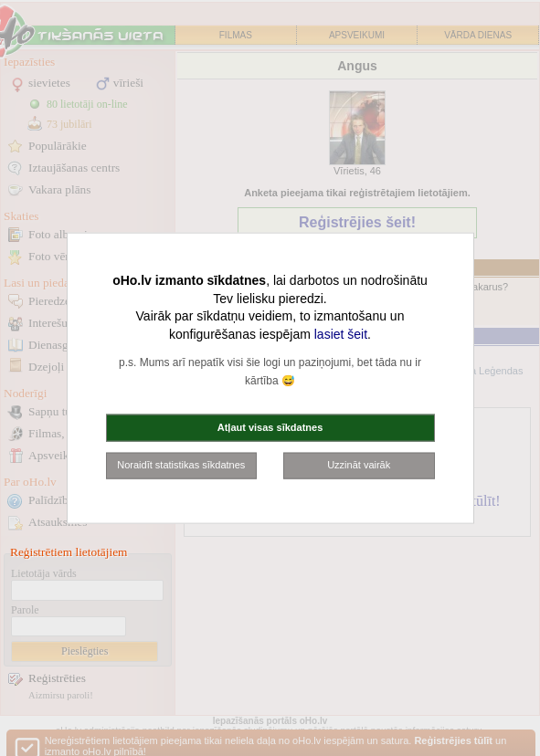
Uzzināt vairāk (359, 465)
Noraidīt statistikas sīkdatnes (181, 465)
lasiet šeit (341, 333)
